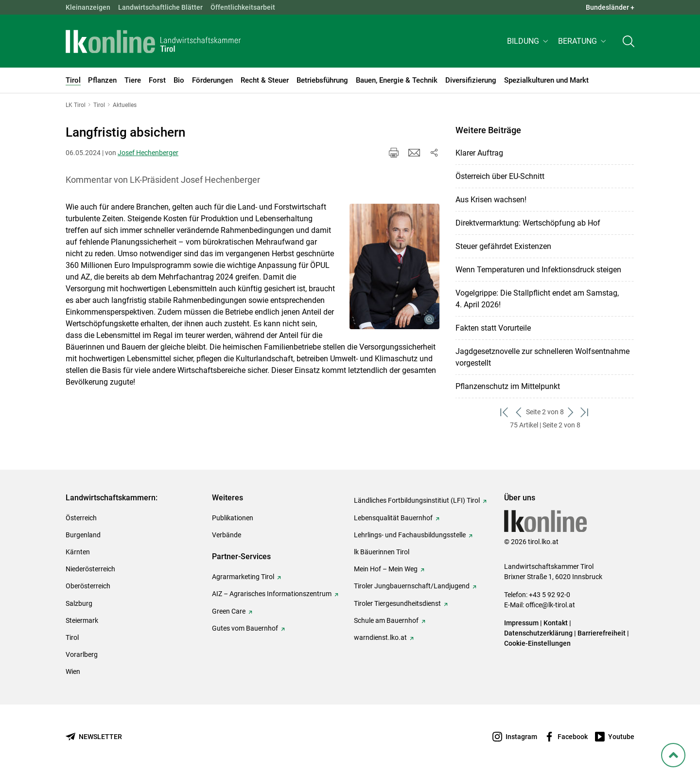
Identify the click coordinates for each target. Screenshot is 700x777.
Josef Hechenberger (148, 153)
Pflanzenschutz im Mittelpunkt (508, 386)
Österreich (81, 518)
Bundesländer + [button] (610, 7)
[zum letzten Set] (585, 412)
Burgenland (83, 535)
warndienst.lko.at (380, 637)
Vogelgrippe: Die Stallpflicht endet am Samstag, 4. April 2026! (537, 299)
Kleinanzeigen (88, 7)
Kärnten (78, 552)
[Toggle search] (629, 42)
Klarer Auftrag (479, 153)
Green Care (229, 611)
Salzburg (79, 603)
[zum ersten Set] (505, 412)
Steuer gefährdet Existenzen (503, 246)
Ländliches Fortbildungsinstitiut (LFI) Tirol (417, 500)
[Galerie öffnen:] (394, 266)
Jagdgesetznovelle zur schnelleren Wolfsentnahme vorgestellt (542, 357)
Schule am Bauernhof (386, 620)
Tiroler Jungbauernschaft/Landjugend (412, 586)
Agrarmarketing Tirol (243, 577)
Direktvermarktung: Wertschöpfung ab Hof (528, 223)
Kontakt (556, 623)
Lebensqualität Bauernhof (393, 518)
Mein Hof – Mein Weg (386, 569)
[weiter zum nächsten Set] (571, 412)
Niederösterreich (90, 569)
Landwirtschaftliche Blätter (160, 7)
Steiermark (82, 620)
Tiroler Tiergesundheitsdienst (397, 603)
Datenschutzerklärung (538, 633)
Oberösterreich (88, 586)
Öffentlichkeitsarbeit (243, 7)
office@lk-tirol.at (550, 605)
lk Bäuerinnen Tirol (382, 552)
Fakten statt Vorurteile (493, 328)
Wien (73, 671)
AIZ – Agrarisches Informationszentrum (272, 594)
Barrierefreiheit (602, 633)
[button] (529, 42)
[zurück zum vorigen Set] (519, 412)
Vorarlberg (82, 654)
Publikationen (233, 518)
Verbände (227, 535)
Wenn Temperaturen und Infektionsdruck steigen (538, 270)
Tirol (72, 637)
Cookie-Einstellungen (537, 643)
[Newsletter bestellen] (94, 737)
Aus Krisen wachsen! (491, 200)
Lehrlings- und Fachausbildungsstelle (410, 535)
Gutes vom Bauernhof (245, 628)
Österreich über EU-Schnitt (500, 176)
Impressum (521, 623)
